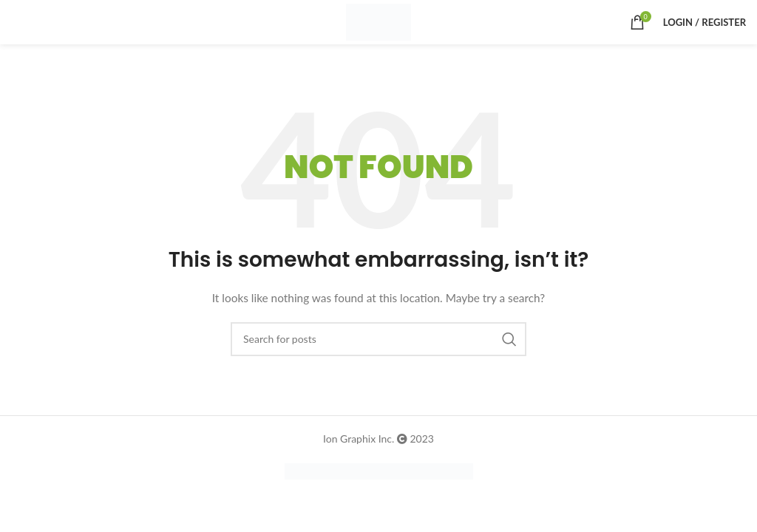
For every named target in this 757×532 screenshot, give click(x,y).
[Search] (378, 339)
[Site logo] (378, 21)
